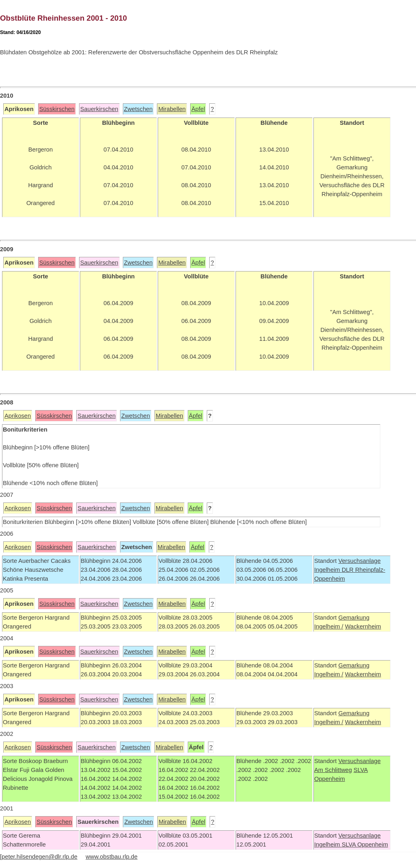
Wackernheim (363, 626)
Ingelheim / (329, 626)
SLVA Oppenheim (365, 844)
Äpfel (198, 109)
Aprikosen (18, 416)
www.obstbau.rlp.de (112, 857)
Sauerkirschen (99, 109)
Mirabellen (172, 109)
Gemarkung (354, 618)
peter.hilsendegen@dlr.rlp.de (40, 857)
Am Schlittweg (333, 770)
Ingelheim (328, 570)
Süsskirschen (57, 109)
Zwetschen (138, 109)
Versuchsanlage (359, 561)
